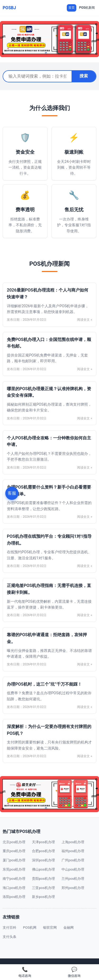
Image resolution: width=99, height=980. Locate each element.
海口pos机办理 (14, 888)
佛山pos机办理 (43, 869)
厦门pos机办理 (14, 860)
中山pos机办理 (73, 869)
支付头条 (10, 937)
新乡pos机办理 (43, 897)
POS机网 (30, 928)
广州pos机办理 (73, 860)
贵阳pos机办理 (43, 879)
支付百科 (10, 928)
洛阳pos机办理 (14, 897)
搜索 (84, 76)
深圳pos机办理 (43, 860)
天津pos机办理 (43, 842)
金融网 (69, 928)
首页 (72, 8)
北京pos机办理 (14, 842)
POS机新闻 (87, 8)
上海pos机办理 (73, 842)
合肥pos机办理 (43, 851)
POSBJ (9, 8)
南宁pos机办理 (14, 879)
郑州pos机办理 (73, 888)
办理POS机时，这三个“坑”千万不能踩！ (44, 684)
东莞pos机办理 (14, 869)
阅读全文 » (85, 320)
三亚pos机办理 (43, 888)
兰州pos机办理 (73, 879)
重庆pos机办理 (14, 851)
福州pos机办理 (73, 851)
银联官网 (50, 928)
